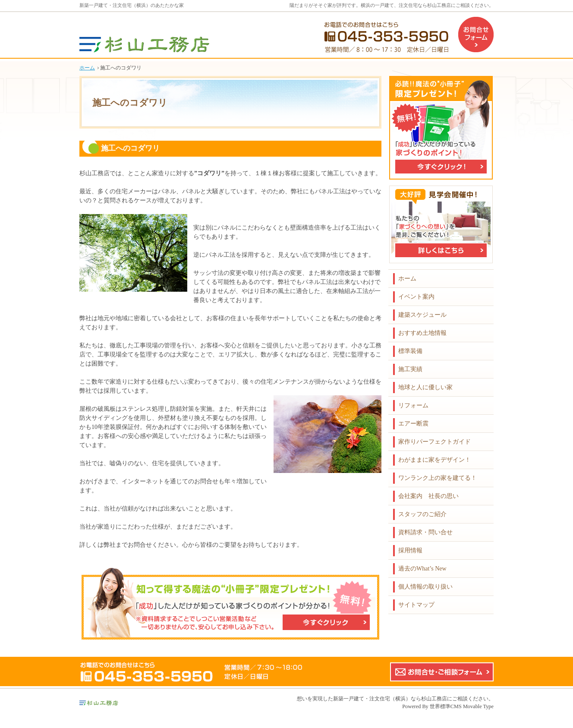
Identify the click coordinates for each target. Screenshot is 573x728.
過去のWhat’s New (422, 569)
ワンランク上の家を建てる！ (438, 478)
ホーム (407, 279)
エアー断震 (413, 424)
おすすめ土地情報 (422, 333)
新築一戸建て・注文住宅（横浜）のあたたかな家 (132, 5)
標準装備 (410, 351)
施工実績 (410, 369)
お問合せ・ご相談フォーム (442, 672)
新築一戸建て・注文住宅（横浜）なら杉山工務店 (390, 699)
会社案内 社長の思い (428, 496)
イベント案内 (416, 297)
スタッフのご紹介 (422, 514)
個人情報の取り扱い (425, 587)
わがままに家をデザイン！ (434, 460)
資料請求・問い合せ (425, 532)
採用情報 (410, 550)
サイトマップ (416, 605)
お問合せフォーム (476, 35)
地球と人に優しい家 (425, 387)
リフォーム (413, 405)
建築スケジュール (422, 315)
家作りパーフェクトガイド (434, 442)
